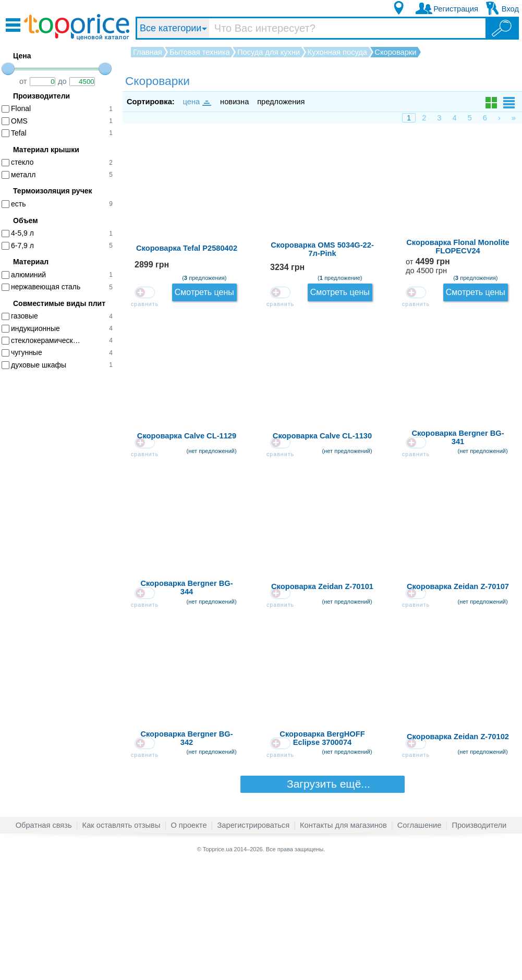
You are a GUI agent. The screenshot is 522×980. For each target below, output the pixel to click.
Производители (479, 940)
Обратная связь (44, 940)
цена (197, 102)
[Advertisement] (63, 538)
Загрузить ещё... (322, 899)
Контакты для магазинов (343, 940)
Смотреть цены (484, 151)
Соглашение (420, 940)
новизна (234, 102)
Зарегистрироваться (253, 940)
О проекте (189, 940)
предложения (281, 102)
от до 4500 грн (418, 281)
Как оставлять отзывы (122, 940)
